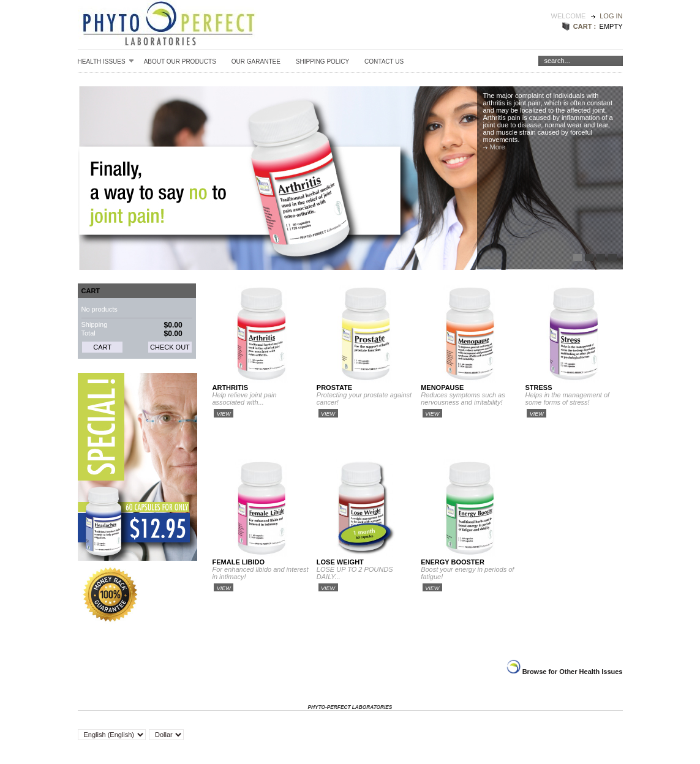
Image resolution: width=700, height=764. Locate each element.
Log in (611, 16)
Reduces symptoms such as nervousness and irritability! (463, 399)
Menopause (442, 388)
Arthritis (231, 388)
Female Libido (239, 562)
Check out (170, 347)
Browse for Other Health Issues (572, 672)
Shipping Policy (322, 62)
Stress (538, 388)
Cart (91, 291)
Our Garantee (256, 62)
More (498, 147)
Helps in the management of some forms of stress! (567, 399)
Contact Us (384, 62)
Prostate (334, 388)
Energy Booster (453, 562)
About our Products (180, 62)
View (224, 414)
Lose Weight (340, 562)
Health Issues (106, 61)
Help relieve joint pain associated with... (245, 399)
